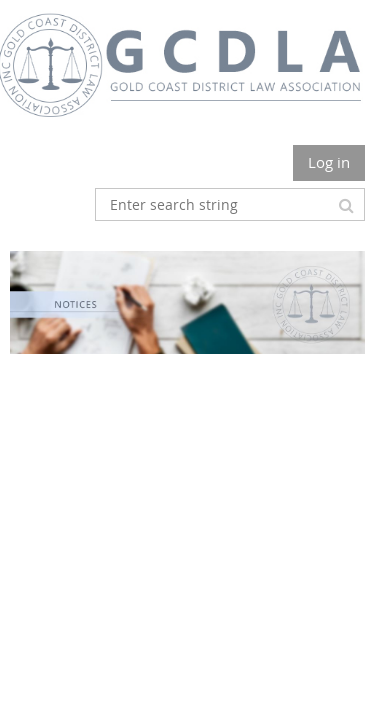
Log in (329, 162)
